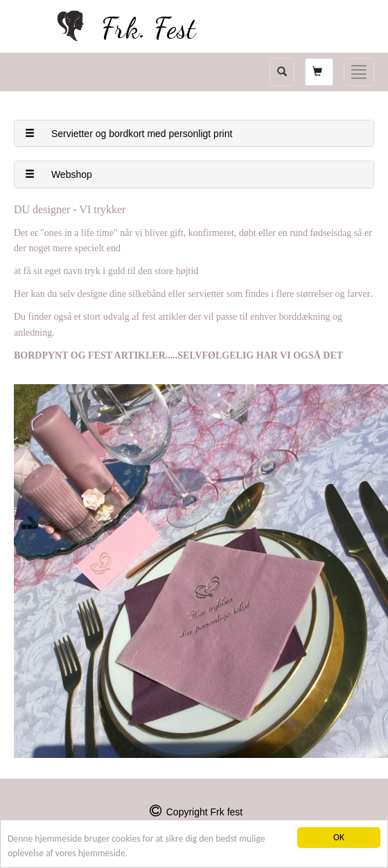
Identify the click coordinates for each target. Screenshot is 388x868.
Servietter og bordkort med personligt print (129, 134)
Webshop (59, 174)
